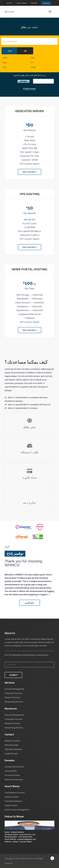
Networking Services (14, 702)
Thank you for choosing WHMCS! (23, 563)
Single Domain (11, 754)
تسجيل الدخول (22, 3)
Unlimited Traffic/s (30, 235)
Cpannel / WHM (30, 160)
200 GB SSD (29, 220)
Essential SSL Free (30, 156)
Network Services (12, 697)
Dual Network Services (15, 793)
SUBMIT (13, 675)
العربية (10, 3)
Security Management (14, 689)
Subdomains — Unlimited (30, 310)
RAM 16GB (29, 140)
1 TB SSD (30, 137)
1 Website (30, 318)
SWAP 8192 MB (30, 148)
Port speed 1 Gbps (30, 152)
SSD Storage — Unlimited (30, 295)
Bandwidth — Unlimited (30, 299)
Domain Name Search (14, 767)
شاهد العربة (46, 3)
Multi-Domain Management (17, 810)
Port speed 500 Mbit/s (29, 231)
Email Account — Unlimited (30, 303)
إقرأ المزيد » (30, 603)
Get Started (30, 172)
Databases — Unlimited (29, 306)
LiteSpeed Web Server (30, 314)
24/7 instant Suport (29, 164)
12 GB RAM (30, 227)
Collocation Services (13, 693)
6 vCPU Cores (30, 223)
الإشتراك (34, 3)
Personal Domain (12, 775)
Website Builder (12, 745)
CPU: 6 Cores (30, 144)
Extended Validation (13, 749)
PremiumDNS (11, 771)
